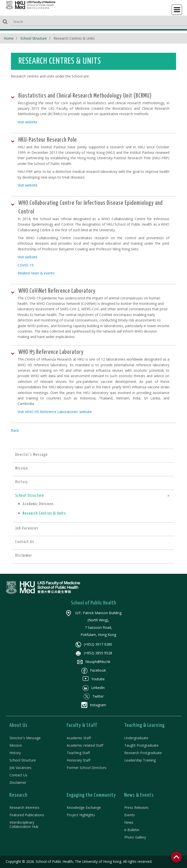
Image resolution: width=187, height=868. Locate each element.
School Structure (34, 38)
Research (18, 795)
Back (15, 430)
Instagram (94, 705)
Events (130, 815)
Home (9, 38)
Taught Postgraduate (141, 745)
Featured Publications (27, 815)
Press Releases (136, 807)
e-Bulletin (132, 830)
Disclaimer (18, 782)
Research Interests (24, 807)
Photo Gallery (135, 837)
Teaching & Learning (144, 725)
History (15, 753)
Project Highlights (81, 815)
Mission (16, 745)
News (129, 822)
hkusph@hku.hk (94, 662)
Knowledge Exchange (84, 807)
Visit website (28, 122)
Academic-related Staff (85, 745)
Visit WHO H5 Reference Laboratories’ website (55, 412)
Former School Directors (87, 768)
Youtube (94, 679)
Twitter (94, 696)
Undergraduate (136, 738)
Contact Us (18, 775)
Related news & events (36, 273)
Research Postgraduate (143, 753)
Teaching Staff (78, 753)
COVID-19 (26, 265)
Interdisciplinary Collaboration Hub (24, 824)
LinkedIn (94, 688)
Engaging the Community (91, 795)
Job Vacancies (20, 768)
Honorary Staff (78, 760)
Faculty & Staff (82, 725)
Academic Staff (79, 738)
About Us (18, 725)
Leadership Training (140, 760)
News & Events (139, 795)
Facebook (94, 670)
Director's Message (25, 738)
